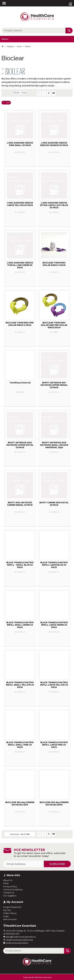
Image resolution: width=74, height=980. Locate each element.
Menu (5, 39)
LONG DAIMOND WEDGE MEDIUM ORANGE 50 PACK (54, 144)
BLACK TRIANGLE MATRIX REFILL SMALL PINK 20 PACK (20, 745)
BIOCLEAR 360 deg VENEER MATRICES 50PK (54, 804)
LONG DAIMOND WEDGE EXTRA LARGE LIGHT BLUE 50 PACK (54, 205)
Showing (20, 834)
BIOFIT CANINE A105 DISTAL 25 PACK (54, 504)
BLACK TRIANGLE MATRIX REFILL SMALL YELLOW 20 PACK (20, 685)
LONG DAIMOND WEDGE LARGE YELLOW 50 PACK (20, 204)
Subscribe (57, 864)
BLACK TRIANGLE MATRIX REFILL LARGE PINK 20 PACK (54, 745)
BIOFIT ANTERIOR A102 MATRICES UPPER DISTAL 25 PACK (20, 445)
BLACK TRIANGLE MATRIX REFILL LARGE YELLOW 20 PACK (54, 685)
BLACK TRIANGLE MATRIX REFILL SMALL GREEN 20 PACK (20, 625)
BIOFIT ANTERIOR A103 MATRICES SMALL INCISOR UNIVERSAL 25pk (54, 445)
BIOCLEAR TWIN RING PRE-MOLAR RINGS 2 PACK (20, 324)
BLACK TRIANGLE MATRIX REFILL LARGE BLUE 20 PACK (54, 565)
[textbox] (33, 31)
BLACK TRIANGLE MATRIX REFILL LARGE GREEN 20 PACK (54, 625)
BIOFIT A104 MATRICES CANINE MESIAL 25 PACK (20, 504)
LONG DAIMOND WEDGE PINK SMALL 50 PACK (20, 144)
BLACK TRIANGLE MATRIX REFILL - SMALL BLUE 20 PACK (20, 565)
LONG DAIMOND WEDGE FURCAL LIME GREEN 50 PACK (20, 265)
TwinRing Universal (20, 383)
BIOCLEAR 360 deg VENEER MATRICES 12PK (20, 804)
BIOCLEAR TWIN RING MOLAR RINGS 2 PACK (54, 264)
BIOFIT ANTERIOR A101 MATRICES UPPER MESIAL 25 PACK (54, 385)
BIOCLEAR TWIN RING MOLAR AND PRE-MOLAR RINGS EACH (54, 325)
